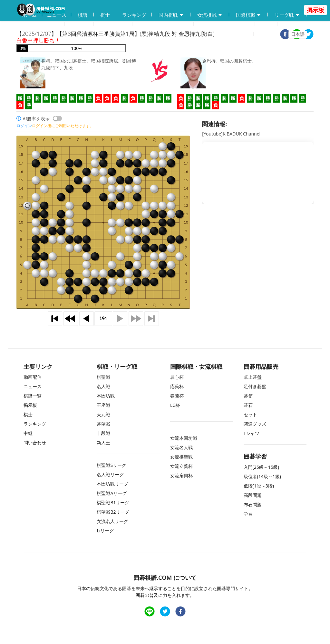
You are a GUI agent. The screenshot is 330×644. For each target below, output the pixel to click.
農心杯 (177, 377)
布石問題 (253, 504)
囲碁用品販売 (41, 25)
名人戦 (103, 386)
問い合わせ (212, 25)
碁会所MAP (113, 25)
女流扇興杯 (181, 475)
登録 (245, 34)
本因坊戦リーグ (112, 484)
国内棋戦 (171, 15)
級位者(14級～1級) (262, 476)
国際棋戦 (248, 15)
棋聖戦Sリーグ (112, 465)
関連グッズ (255, 424)
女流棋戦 (210, 15)
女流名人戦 (181, 447)
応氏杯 (177, 386)
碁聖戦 (103, 424)
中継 (266, 25)
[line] (150, 612)
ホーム (29, 15)
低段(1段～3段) (259, 486)
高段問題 (253, 495)
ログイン (271, 34)
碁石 (248, 405)
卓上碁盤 (253, 377)
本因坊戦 (106, 396)
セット (250, 414)
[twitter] (308, 35)
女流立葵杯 (181, 466)
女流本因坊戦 (184, 438)
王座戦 (103, 405)
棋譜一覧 (33, 396)
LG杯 (175, 405)
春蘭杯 (177, 396)
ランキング (134, 15)
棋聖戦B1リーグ (113, 503)
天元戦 (103, 414)
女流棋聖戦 (181, 457)
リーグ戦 (287, 15)
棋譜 (82, 15)
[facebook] (180, 612)
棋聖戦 (103, 377)
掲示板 (242, 25)
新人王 (103, 443)
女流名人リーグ (112, 521)
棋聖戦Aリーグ (112, 493)
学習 (144, 25)
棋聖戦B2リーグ (113, 512)
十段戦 (103, 433)
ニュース (57, 15)
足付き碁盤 (255, 386)
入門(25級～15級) (261, 467)
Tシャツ (252, 433)
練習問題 (174, 25)
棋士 (105, 15)
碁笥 (248, 396)
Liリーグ (105, 531)
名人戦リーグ (110, 474)
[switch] (57, 118)
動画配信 (79, 25)
